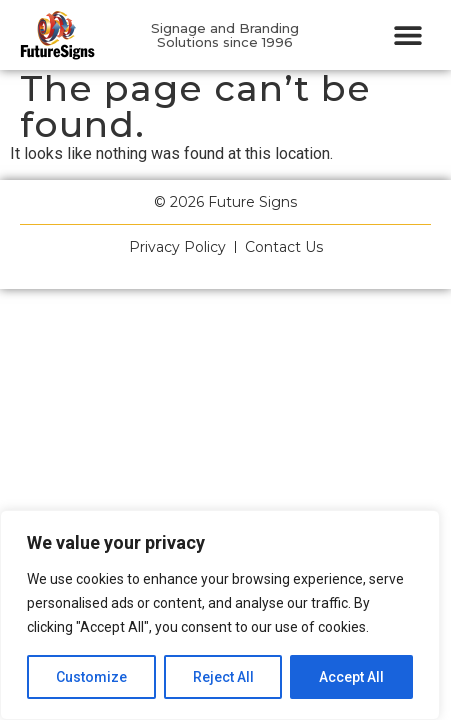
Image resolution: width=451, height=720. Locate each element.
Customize (91, 677)
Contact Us (284, 247)
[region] (220, 615)
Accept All (351, 677)
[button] (408, 35)
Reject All (223, 677)
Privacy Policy (177, 247)
